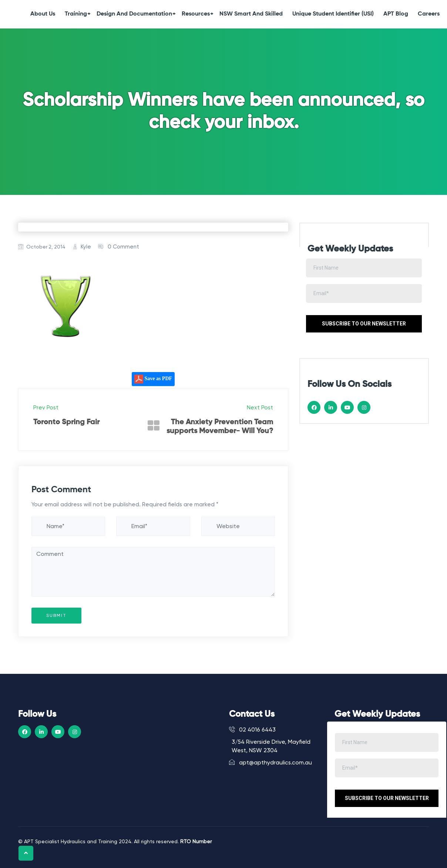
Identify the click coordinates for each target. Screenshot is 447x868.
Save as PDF (153, 379)
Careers (429, 14)
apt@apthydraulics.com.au (270, 762)
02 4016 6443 (252, 730)
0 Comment (123, 247)
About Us (43, 14)
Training (78, 14)
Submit (56, 616)
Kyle (86, 247)
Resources (197, 14)
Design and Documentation (136, 14)
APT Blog (396, 14)
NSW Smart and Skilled (251, 14)
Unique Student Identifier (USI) (333, 14)
